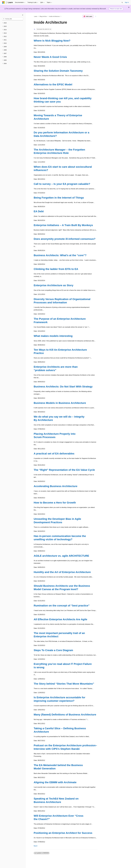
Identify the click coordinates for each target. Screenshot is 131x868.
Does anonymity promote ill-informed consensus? (65, 239)
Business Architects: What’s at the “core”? (60, 255)
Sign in (127, 2)
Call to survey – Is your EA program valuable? (62, 184)
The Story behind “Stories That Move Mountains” (64, 684)
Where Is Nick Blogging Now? (52, 41)
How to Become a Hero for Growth (55, 503)
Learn (36, 16)
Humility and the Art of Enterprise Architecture (62, 572)
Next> (36, 846)
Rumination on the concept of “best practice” (62, 606)
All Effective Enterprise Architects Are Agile (61, 619)
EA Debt (39, 211)
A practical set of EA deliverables (54, 454)
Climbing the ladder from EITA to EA (56, 269)
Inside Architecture (54, 16)
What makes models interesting (53, 336)
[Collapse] (23, 15)
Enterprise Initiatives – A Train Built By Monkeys (63, 225)
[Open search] (122, 3)
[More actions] (96, 16)
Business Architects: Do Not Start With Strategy (63, 387)
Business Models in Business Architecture (60, 403)
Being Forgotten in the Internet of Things (59, 198)
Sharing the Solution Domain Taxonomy (58, 71)
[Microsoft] (3, 3)
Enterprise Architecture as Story (54, 285)
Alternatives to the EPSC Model (53, 84)
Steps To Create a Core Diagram (53, 650)
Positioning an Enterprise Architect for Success (63, 833)
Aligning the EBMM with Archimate (55, 782)
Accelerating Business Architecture (56, 486)
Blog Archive (43, 16)
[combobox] (13, 19)
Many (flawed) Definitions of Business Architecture (65, 715)
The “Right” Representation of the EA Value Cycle (64, 470)
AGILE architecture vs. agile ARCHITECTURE (61, 556)
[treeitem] (13, 23)
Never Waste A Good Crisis (50, 57)
